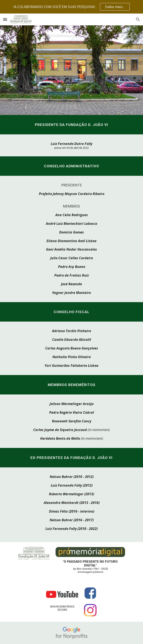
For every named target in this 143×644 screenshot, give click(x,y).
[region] (71, 7)
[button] (5, 19)
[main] (71, 125)
